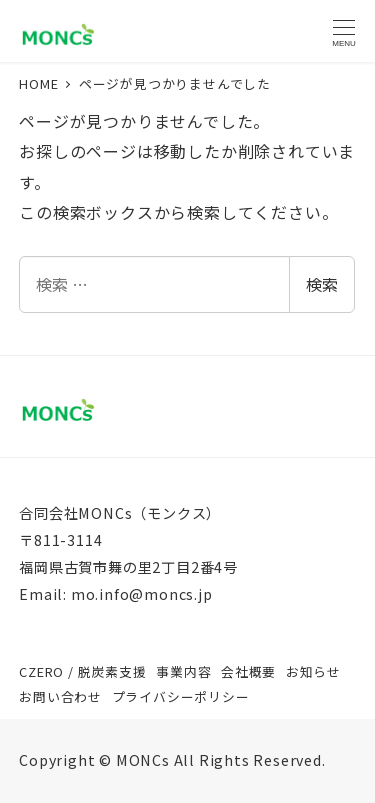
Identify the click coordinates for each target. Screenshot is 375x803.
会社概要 (248, 671)
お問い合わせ (60, 696)
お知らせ (313, 671)
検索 (322, 284)
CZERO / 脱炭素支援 (82, 671)
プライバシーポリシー (181, 696)
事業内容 (183, 671)
